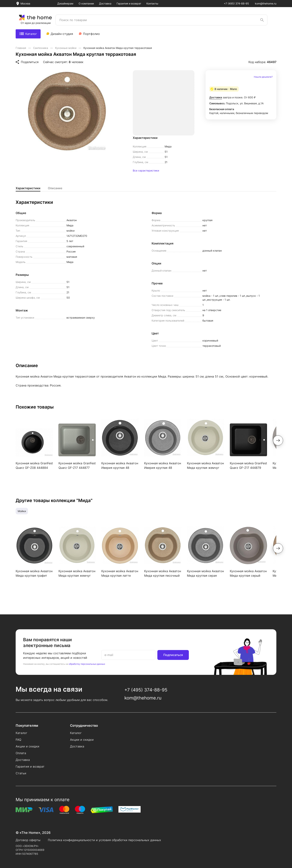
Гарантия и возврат (129, 3)
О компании (86, 3)
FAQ (18, 740)
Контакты (152, 3)
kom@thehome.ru (266, 3)
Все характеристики (146, 171)
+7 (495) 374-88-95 (236, 3)
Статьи (21, 773)
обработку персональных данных (87, 664)
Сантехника (41, 48)
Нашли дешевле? (263, 77)
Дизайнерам (65, 3)
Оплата (21, 753)
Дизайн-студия (62, 34)
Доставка (105, 3)
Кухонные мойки (66, 48)
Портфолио (91, 34)
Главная (21, 48)
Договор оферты (28, 840)
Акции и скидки (27, 746)
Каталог (28, 34)
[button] (278, 440)
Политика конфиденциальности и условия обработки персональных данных (104, 840)
